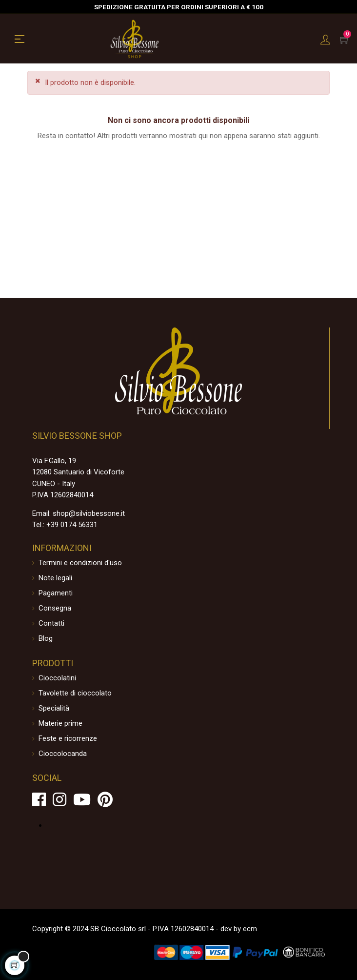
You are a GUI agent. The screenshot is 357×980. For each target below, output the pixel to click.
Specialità (54, 708)
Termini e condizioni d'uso (80, 563)
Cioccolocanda (63, 754)
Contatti (51, 623)
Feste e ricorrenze (68, 738)
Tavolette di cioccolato (75, 693)
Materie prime (60, 723)
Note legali (55, 578)
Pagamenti (56, 593)
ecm (250, 929)
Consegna (55, 608)
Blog (46, 638)
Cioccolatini (57, 678)
